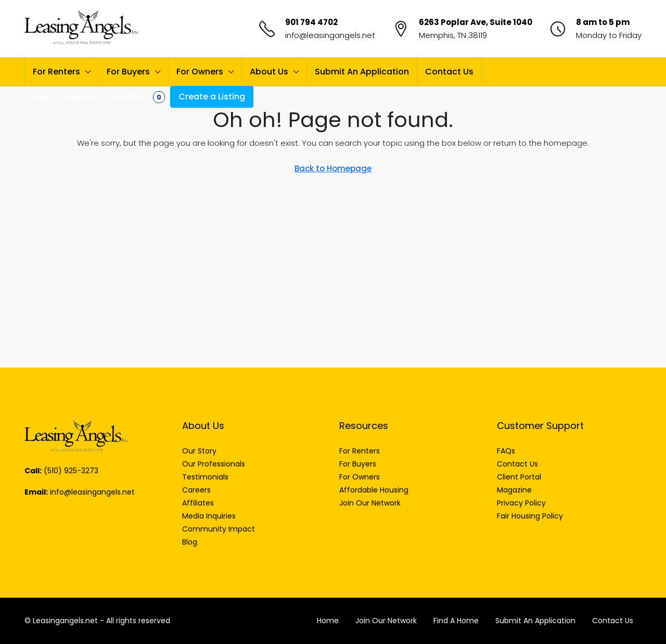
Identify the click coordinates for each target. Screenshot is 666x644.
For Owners (200, 72)
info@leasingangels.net (330, 35)
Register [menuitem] (80, 97)
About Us (269, 72)
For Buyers (128, 72)
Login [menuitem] (41, 97)
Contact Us (449, 72)
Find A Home (456, 621)
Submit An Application (362, 72)
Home (328, 621)
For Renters (56, 72)
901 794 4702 (311, 22)
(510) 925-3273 (71, 471)
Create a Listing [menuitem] (212, 97)
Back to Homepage (333, 168)
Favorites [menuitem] (136, 97)
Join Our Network (386, 621)
